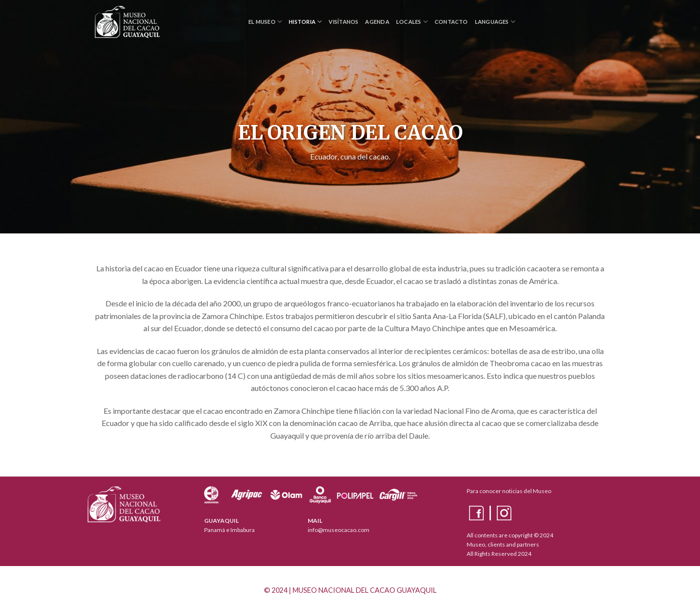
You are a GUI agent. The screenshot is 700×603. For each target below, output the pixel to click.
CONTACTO (451, 22)
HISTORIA (305, 22)
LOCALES (412, 22)
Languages (495, 22)
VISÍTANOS (343, 22)
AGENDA (377, 22)
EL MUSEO (265, 22)
